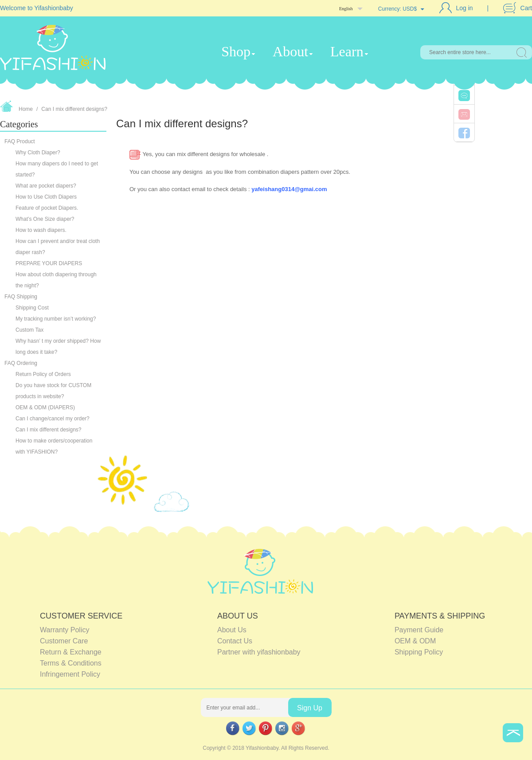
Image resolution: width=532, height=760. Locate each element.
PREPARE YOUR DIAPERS (50, 263)
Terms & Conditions (71, 663)
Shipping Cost (32, 308)
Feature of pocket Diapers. (47, 208)
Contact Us (235, 641)
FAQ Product (20, 141)
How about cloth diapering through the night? (56, 280)
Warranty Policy (65, 630)
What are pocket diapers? (46, 186)
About (290, 51)
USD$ (410, 9)
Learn (347, 51)
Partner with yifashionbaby (259, 652)
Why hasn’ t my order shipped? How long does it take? (58, 347)
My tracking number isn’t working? (57, 319)
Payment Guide (419, 630)
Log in (465, 8)
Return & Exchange (71, 652)
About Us (232, 630)
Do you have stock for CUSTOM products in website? (53, 391)
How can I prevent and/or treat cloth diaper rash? (58, 247)
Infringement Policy (70, 674)
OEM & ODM (415, 641)
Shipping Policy (419, 652)
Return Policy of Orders (43, 374)
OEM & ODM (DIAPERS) (45, 407)
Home (26, 109)
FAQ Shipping (21, 297)
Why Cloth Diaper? (38, 153)
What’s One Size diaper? (45, 219)
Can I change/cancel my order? (53, 419)
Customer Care (64, 641)
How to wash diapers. (41, 230)
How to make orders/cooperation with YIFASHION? (54, 446)
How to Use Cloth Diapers (46, 197)
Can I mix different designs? (74, 109)
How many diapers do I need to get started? (57, 169)
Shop (236, 51)
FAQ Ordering (21, 363)
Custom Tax (29, 330)
